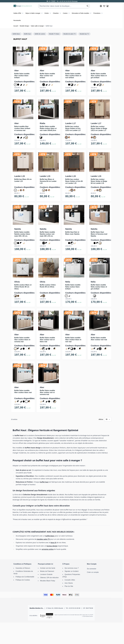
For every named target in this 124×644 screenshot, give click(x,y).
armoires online (48, 549)
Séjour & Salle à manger (34, 13)
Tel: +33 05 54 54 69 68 (64, 1)
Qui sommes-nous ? (72, 568)
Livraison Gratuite (46, 574)
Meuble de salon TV (69, 34)
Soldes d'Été (19, 13)
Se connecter (92, 569)
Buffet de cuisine (40, 34)
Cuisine (67, 13)
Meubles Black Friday (48, 581)
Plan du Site (69, 586)
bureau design (52, 546)
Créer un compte (93, 572)
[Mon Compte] (101, 6)
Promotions (98, 13)
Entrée (48, 13)
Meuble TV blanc (54, 34)
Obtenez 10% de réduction (49, 578)
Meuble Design (24, 26)
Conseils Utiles (70, 580)
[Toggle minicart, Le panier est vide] (108, 6)
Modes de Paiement (47, 571)
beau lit (53, 543)
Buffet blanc (16, 34)
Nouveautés (17, 20)
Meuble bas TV (84, 34)
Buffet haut (27, 34)
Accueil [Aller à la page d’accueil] (16, 26)
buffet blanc (50, 536)
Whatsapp (74, 1)
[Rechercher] (88, 6)
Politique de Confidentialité (25, 577)
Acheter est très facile (48, 568)
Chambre (57, 13)
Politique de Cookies (23, 580)
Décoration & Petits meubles (82, 13)
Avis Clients (69, 583)
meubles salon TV (43, 539)
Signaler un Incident (72, 571)
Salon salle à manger (37, 26)
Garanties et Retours (23, 568)
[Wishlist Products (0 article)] (104, 6)
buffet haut (44, 482)
